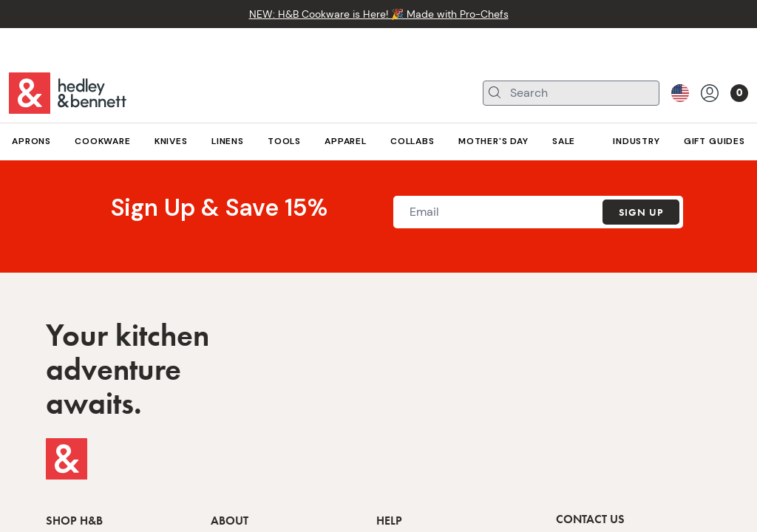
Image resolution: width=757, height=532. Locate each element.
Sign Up (641, 212)
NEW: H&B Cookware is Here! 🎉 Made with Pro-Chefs (379, 14)
